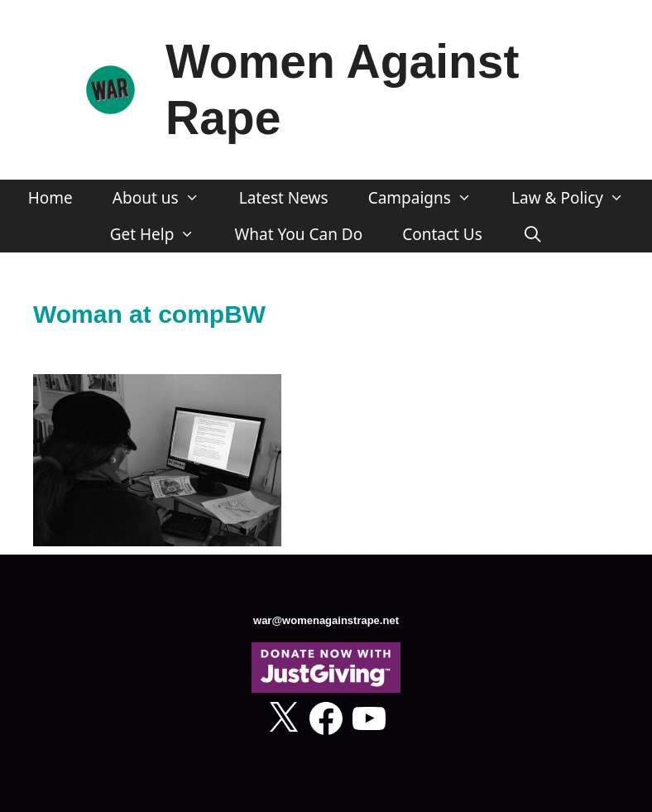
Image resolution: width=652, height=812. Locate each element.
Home (50, 198)
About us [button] (166, 198)
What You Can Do (299, 234)
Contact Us (442, 234)
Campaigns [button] (430, 198)
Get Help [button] (163, 234)
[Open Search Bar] (532, 234)
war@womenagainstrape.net (326, 620)
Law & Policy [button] (578, 198)
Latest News (284, 198)
